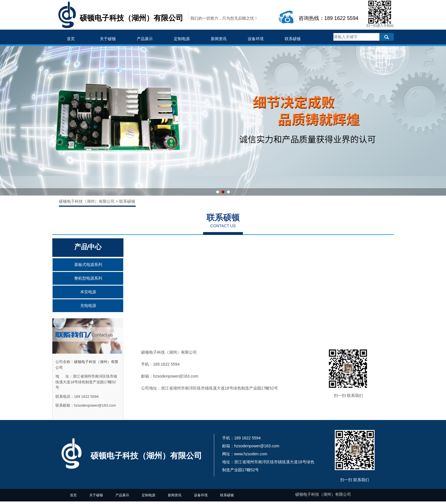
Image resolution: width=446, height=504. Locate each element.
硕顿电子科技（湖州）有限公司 (87, 201)
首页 (71, 39)
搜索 (387, 37)
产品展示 (145, 39)
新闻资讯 (219, 39)
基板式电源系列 (88, 265)
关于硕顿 (108, 39)
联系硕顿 (293, 39)
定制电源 (182, 39)
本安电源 (88, 292)
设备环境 (256, 39)
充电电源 (88, 306)
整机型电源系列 (88, 278)
